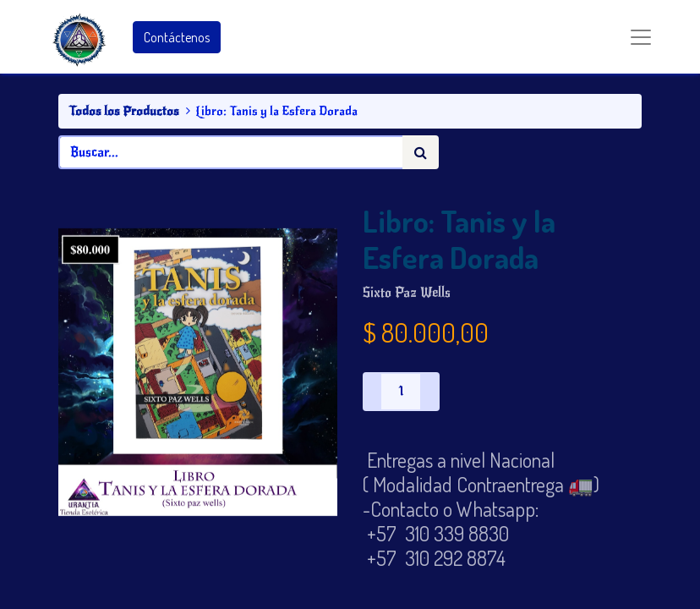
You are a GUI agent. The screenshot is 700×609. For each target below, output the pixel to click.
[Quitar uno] (372, 392)
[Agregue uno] (429, 392)
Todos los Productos (124, 111)
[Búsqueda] (421, 152)
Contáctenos (177, 37)
